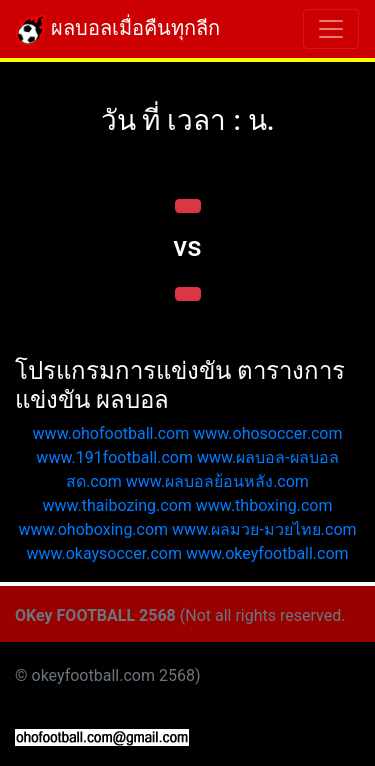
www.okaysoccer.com (104, 553)
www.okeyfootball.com (267, 553)
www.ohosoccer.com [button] (267, 433)
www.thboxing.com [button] (264, 505)
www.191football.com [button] (114, 457)
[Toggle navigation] (331, 29)
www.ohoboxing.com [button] (93, 529)
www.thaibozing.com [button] (116, 505)
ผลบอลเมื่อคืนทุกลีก (118, 30)
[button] (188, 206)
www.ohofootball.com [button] (111, 433)
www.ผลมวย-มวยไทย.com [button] (264, 529)
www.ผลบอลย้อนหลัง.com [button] (217, 481)
